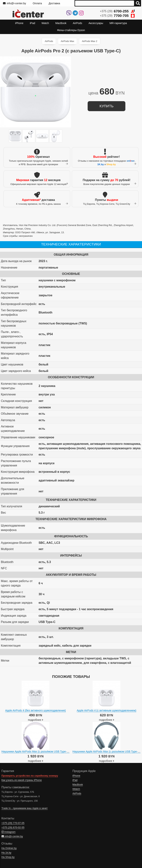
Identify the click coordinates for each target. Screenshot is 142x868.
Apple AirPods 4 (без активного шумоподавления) (35, 710)
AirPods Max (68, 41)
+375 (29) (117, 11)
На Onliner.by (9, 848)
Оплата (37, 3)
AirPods (49, 41)
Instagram (9, 832)
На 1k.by (6, 853)
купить (106, 106)
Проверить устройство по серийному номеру (30, 776)
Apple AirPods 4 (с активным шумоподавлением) (106, 710)
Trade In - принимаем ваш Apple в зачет (25, 808)
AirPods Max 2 (90, 41)
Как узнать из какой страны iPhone (22, 780)
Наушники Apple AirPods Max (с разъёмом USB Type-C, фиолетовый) (44, 751)
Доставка (54, 3)
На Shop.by (8, 857)
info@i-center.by (15, 3)
